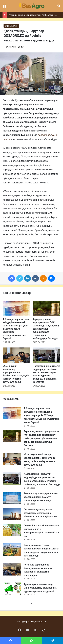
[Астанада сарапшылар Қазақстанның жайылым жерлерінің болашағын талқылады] (12, 569)
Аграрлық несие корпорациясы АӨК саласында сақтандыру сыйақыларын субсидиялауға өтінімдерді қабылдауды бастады (46, 329)
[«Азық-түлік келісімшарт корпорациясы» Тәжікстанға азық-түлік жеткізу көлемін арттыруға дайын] (16, 355)
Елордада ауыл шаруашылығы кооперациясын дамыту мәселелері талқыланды (41, 497)
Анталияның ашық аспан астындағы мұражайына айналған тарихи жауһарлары (40, 513)
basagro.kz (44, 135)
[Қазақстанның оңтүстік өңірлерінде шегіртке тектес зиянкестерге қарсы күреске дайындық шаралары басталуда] (47, 355)
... (32, 603)
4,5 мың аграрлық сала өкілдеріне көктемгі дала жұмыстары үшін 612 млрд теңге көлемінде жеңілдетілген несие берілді (16, 329)
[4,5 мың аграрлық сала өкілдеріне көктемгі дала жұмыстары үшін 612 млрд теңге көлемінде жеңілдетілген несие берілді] (16, 308)
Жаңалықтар (11, 26)
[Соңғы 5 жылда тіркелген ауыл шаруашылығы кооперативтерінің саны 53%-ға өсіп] (12, 530)
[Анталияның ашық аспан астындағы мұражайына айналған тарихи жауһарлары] (12, 514)
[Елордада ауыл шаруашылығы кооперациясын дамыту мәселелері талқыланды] (12, 498)
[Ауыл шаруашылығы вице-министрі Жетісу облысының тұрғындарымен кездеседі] (12, 589)
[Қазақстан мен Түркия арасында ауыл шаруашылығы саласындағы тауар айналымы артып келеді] (12, 550)
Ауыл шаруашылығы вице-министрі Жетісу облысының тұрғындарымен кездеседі (40, 588)
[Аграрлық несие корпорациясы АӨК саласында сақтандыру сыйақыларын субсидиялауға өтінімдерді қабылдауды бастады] (47, 308)
